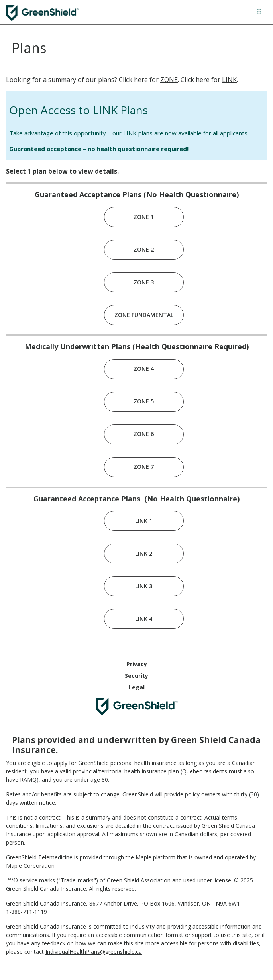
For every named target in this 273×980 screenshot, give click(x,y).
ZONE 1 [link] (144, 217)
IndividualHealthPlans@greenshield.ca (94, 952)
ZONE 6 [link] (144, 434)
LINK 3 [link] (144, 586)
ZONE (169, 80)
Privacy (137, 664)
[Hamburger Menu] (259, 11)
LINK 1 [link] (144, 521)
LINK (229, 80)
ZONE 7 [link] (144, 467)
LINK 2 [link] (144, 553)
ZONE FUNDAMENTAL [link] (144, 315)
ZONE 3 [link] (144, 282)
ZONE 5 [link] (144, 401)
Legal (137, 687)
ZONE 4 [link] (144, 369)
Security (136, 676)
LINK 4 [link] (144, 619)
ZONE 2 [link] (144, 249)
